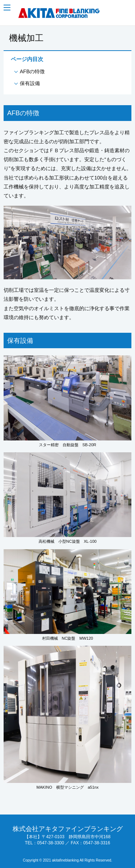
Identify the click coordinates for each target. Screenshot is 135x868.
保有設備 (30, 83)
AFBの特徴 (32, 71)
